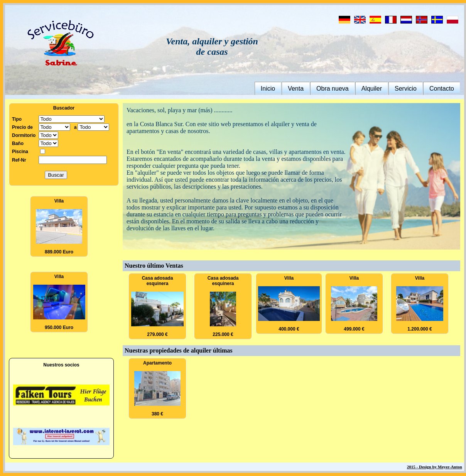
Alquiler (372, 89)
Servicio (406, 89)
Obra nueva (333, 89)
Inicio (268, 89)
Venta (296, 89)
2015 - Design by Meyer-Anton (435, 467)
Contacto (442, 89)
